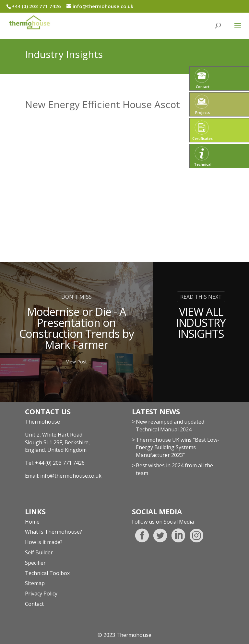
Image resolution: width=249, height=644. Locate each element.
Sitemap (35, 583)
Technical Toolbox (47, 573)
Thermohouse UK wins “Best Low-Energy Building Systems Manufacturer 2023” (178, 448)
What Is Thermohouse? (53, 532)
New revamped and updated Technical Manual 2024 (170, 426)
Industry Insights (64, 54)
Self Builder (39, 552)
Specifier (35, 563)
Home (32, 522)
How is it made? (44, 542)
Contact (34, 604)
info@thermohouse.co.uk (71, 476)
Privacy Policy (41, 594)
